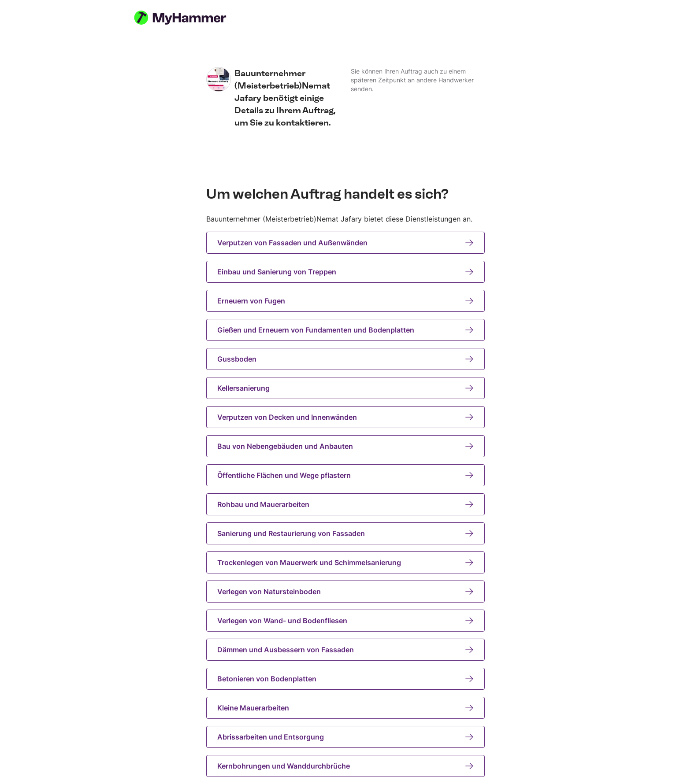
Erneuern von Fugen (345, 301)
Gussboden (345, 359)
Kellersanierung (345, 388)
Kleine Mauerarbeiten (345, 708)
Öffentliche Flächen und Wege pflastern (345, 475)
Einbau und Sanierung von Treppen (345, 272)
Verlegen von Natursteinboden (345, 592)
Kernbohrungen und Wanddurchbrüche (345, 766)
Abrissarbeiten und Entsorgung (345, 737)
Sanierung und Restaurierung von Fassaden (345, 533)
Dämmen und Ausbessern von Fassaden (345, 650)
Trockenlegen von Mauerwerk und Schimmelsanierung (345, 562)
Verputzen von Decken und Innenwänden (345, 417)
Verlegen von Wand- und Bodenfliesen (345, 621)
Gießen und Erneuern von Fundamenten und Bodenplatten (345, 330)
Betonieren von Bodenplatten (345, 679)
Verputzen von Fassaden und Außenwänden (345, 243)
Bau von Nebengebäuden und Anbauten (345, 446)
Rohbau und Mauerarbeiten (345, 504)
